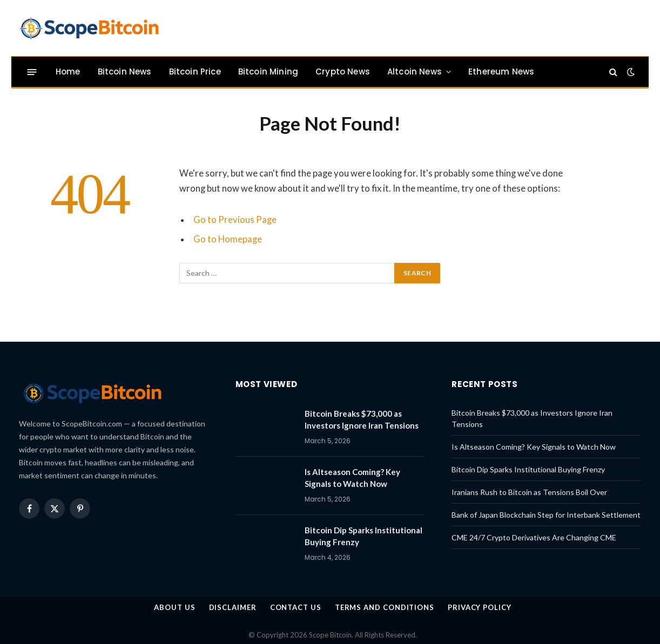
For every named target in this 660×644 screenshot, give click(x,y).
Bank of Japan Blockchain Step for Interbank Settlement (546, 515)
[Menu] (32, 72)
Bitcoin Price (195, 72)
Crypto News (343, 72)
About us (174, 607)
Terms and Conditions (385, 607)
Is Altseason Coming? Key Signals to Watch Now (352, 477)
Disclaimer (233, 607)
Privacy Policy (480, 607)
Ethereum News (501, 72)
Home (68, 72)
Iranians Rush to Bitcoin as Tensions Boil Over (529, 492)
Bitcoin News (125, 72)
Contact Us (296, 607)
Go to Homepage (228, 239)
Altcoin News (415, 72)
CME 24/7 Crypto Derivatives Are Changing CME (534, 537)
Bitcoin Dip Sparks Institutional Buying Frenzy (363, 536)
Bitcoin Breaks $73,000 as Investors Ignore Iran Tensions (362, 419)
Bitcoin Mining (268, 72)
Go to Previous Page (235, 220)
